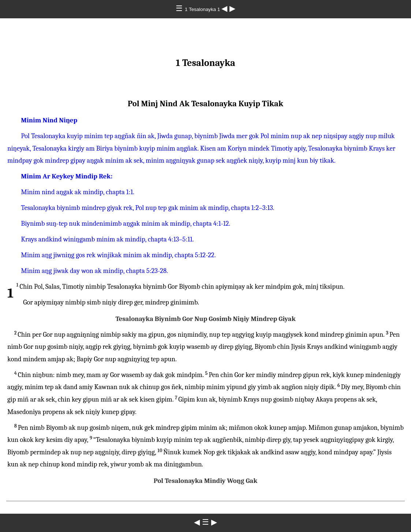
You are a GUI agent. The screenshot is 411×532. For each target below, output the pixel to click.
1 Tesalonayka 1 (203, 9)
